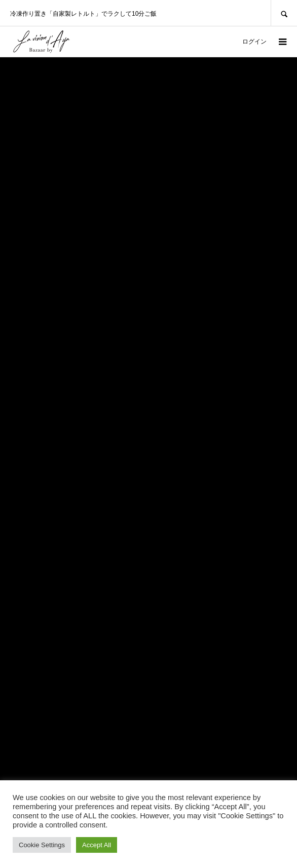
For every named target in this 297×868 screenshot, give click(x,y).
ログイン (254, 42)
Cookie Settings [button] (42, 845)
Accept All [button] (97, 845)
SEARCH (284, 13)
